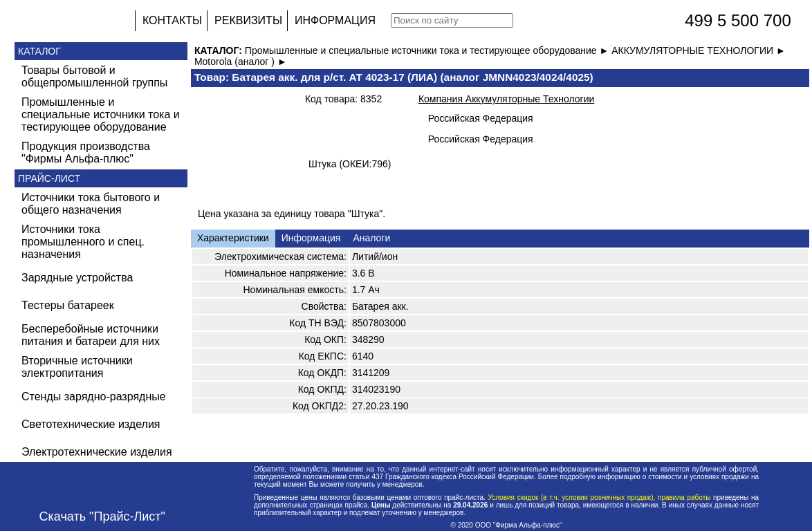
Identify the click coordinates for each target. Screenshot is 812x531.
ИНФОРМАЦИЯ (335, 20)
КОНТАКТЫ (172, 20)
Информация (311, 238)
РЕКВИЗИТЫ (248, 20)
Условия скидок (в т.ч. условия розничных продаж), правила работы (599, 497)
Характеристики (233, 238)
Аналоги (371, 238)
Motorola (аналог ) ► (241, 62)
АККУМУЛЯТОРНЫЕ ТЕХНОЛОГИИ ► (699, 50)
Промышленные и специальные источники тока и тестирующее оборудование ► (428, 50)
